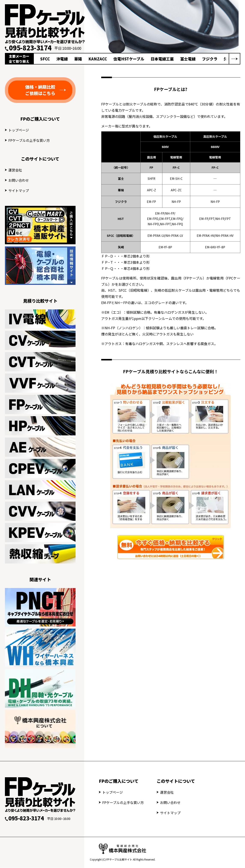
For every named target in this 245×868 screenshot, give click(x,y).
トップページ (19, 130)
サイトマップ (19, 190)
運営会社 (15, 170)
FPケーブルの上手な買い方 (29, 140)
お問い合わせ (19, 180)
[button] (235, 59)
